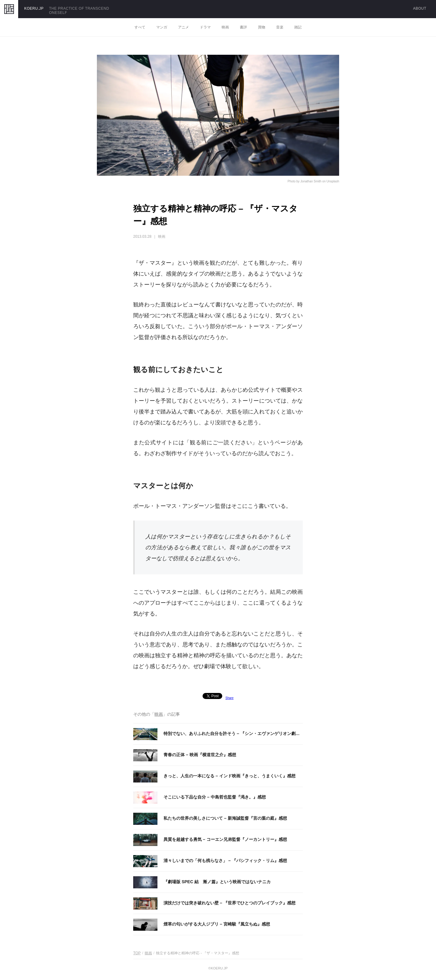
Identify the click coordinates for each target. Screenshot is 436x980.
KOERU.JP (34, 8)
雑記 (298, 27)
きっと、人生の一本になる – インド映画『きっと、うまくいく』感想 (230, 776)
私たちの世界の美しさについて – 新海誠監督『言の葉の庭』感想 (225, 818)
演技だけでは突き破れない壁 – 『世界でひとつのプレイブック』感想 (230, 903)
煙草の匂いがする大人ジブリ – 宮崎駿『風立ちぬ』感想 (217, 924)
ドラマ (205, 27)
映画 (225, 27)
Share (230, 698)
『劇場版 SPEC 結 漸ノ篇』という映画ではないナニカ (217, 882)
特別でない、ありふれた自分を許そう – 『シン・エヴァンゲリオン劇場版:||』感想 (232, 734)
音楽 (280, 27)
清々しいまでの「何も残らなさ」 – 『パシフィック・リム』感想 (225, 861)
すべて (140, 27)
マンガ (162, 27)
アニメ (183, 27)
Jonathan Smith (311, 181)
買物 (262, 27)
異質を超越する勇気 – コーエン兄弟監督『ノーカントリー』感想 (225, 839)
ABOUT (420, 8)
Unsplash (333, 181)
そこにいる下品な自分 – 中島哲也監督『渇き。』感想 (215, 797)
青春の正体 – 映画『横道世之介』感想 (200, 755)
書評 (243, 27)
